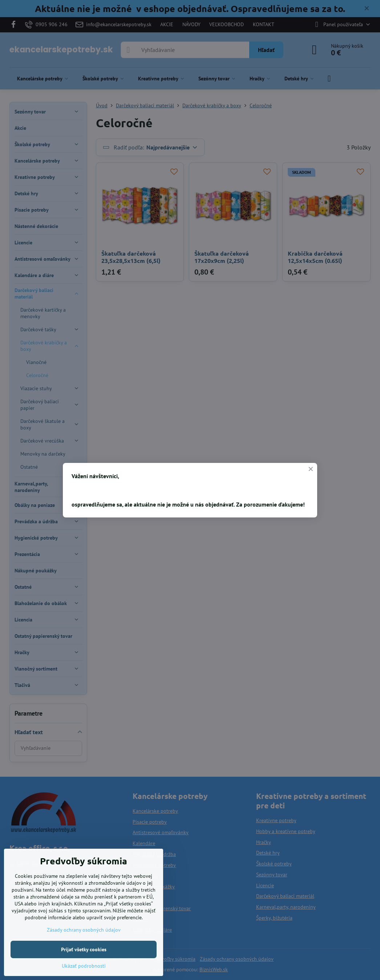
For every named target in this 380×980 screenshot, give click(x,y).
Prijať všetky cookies (84, 949)
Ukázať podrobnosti (84, 966)
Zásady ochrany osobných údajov (84, 930)
